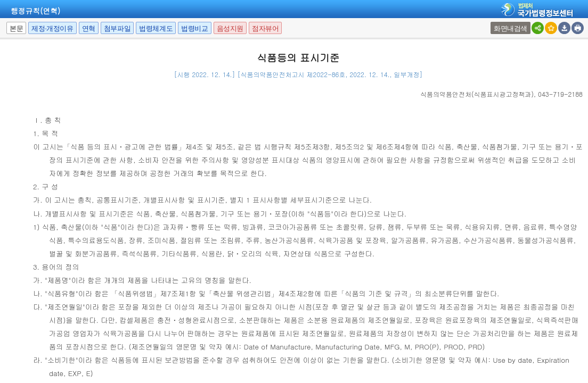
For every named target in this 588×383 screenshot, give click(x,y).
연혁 (89, 28)
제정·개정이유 (52, 28)
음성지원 (230, 28)
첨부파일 (117, 28)
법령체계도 (156, 28)
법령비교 (194, 28)
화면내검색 (511, 28)
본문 (16, 28)
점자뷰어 (265, 28)
